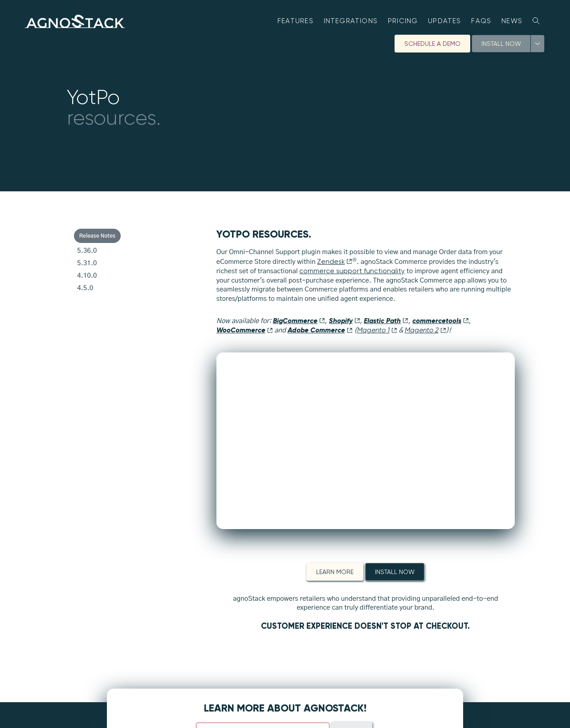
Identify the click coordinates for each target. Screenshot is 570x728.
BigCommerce (299, 321)
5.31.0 (87, 263)
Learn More (335, 572)
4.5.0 (85, 288)
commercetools (441, 321)
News (512, 21)
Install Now (501, 44)
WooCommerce (245, 330)
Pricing (403, 21)
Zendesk (335, 262)
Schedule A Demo (432, 44)
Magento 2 (425, 330)
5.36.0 (87, 251)
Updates (445, 21)
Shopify (345, 321)
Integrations (351, 21)
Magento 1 (377, 330)
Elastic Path (386, 321)
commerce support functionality (352, 271)
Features (295, 21)
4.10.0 (87, 276)
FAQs (481, 21)
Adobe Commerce (320, 330)
